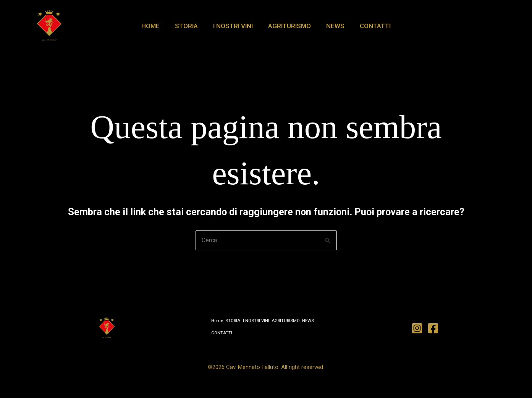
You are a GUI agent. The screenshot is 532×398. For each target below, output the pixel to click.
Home (156, 26)
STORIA (190, 26)
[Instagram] (417, 328)
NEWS (332, 26)
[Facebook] (433, 328)
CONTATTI (369, 26)
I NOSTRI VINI (234, 26)
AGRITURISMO (288, 26)
